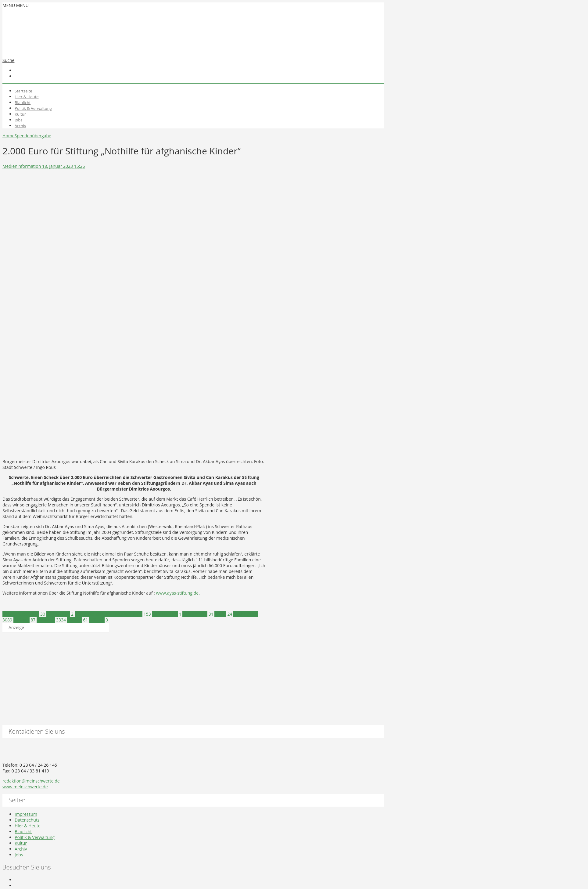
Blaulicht (23, 103)
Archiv (20, 126)
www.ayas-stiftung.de (177, 593)
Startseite (23, 91)
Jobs (18, 120)
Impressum (26, 814)
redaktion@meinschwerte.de (31, 781)
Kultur (20, 114)
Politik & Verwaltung (33, 108)
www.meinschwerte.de (25, 787)
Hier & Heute (27, 97)
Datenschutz (27, 820)
